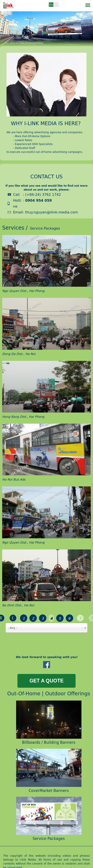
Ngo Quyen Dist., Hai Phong (23, 291)
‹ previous (13, 618)
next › (80, 618)
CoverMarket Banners (49, 791)
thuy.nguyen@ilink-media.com (51, 212)
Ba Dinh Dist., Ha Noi (18, 605)
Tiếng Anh (51, 8)
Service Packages (49, 839)
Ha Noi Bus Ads (14, 479)
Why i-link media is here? (46, 123)
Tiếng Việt (56, 8)
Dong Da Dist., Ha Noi (19, 354)
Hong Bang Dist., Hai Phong (23, 417)
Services (13, 228)
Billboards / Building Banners (49, 742)
